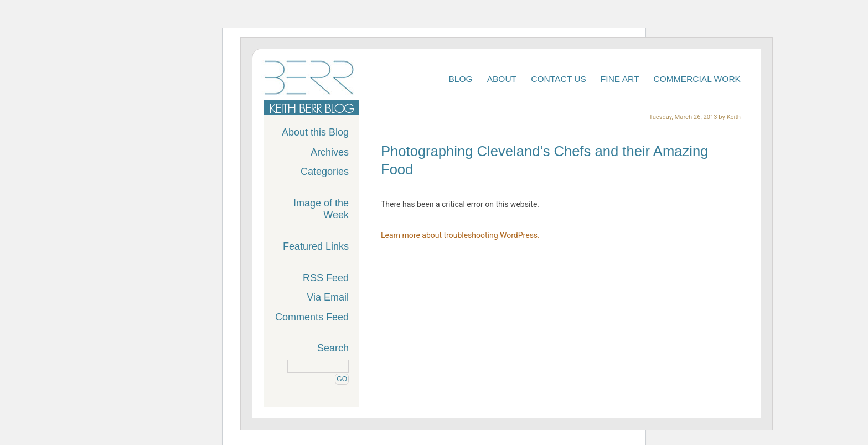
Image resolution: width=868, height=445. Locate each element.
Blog (460, 79)
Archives (330, 152)
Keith (734, 117)
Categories (325, 172)
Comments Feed (312, 317)
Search (333, 348)
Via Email (328, 297)
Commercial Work (697, 79)
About (502, 79)
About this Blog (315, 132)
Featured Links (316, 246)
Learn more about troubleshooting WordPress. (460, 235)
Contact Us (559, 79)
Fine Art (620, 79)
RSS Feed (326, 278)
